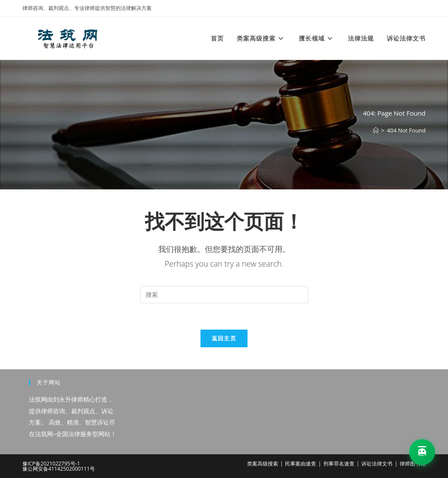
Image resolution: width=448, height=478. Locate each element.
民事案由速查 (301, 464)
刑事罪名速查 (339, 464)
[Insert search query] (224, 295)
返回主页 (224, 338)
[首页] (376, 130)
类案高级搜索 (263, 464)
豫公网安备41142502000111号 (59, 469)
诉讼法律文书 (377, 464)
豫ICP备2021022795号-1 (51, 464)
